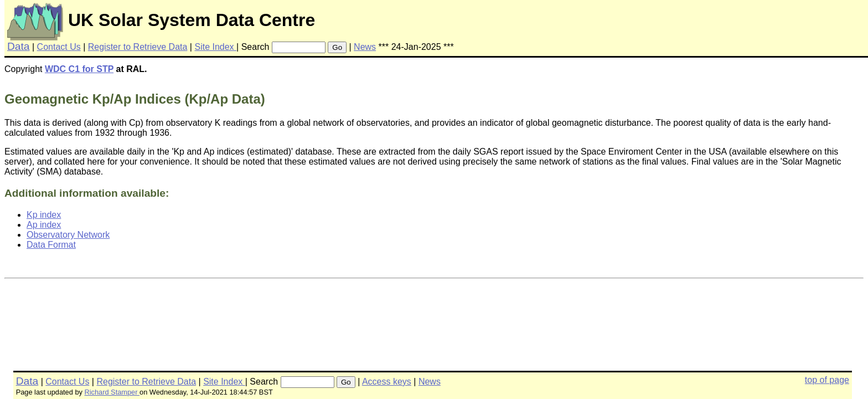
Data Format (51, 245)
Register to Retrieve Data (138, 47)
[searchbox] (299, 47)
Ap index (44, 225)
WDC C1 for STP (79, 69)
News (365, 47)
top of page (827, 380)
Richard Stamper (112, 392)
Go (337, 47)
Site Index (215, 47)
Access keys (387, 382)
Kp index (44, 215)
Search (255, 47)
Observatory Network (68, 235)
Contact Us (59, 47)
